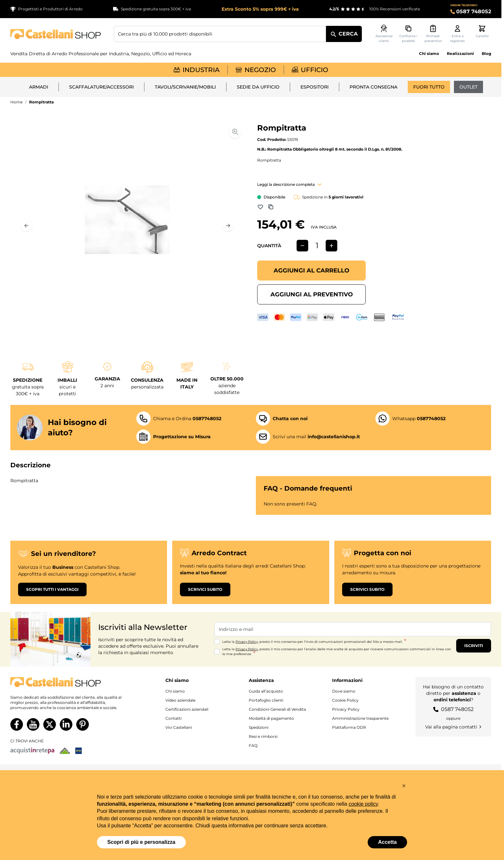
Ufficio (310, 70)
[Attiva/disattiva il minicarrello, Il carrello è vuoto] (482, 32)
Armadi (39, 87)
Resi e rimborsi (263, 736)
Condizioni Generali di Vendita (277, 709)
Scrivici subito (205, 589)
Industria (197, 70)
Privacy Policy (247, 642)
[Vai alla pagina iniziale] (56, 34)
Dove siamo (344, 691)
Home (16, 102)
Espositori (315, 87)
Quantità (269, 246)
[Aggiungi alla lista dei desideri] (260, 207)
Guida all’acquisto (266, 691)
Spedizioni (259, 727)
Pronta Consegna (373, 87)
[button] (404, 786)
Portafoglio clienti (266, 700)
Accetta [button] (387, 842)
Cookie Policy (345, 700)
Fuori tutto (429, 87)
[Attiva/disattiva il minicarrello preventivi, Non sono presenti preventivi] (433, 34)
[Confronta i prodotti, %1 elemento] (408, 34)
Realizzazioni (460, 53)
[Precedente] (26, 226)
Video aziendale (180, 700)
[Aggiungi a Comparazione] (271, 207)
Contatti (173, 718)
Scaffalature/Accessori (101, 87)
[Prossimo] (228, 226)
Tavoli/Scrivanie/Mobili (185, 87)
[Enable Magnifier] (235, 132)
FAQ (253, 745)
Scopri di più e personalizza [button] (141, 842)
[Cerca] (344, 34)
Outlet (468, 87)
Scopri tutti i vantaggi (52, 589)
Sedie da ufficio (258, 87)
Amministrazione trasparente (360, 718)
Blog (486, 53)
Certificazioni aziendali (187, 709)
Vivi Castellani (179, 727)
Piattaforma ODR (349, 727)
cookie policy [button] (363, 804)
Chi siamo (429, 53)
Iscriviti (474, 646)
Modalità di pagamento (271, 718)
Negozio (256, 70)
